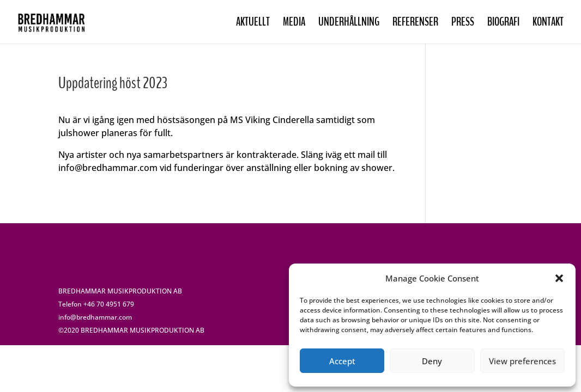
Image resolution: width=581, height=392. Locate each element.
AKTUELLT (253, 24)
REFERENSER (415, 24)
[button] (559, 278)
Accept (342, 361)
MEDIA (294, 24)
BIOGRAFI (503, 24)
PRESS (463, 24)
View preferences (522, 361)
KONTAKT (548, 24)
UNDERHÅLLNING (349, 24)
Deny (432, 361)
